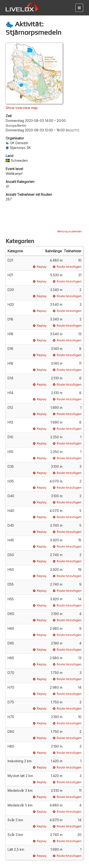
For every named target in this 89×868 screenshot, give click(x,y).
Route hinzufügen (67, 267)
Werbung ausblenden (70, 231)
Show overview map (22, 108)
